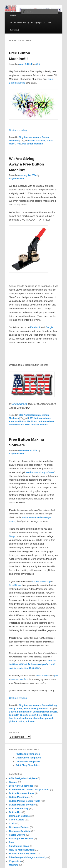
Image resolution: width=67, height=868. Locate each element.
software (30, 721)
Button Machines (37, 141)
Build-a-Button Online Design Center (29, 790)
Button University (19, 808)
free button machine (33, 144)
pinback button (17, 721)
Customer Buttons (19, 827)
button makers (17, 425)
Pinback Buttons (39, 425)
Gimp (12, 536)
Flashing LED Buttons (21, 839)
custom (24, 715)
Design (32, 715)
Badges (13, 782)
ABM (38, 64)
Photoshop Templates (28, 754)
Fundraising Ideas (19, 846)
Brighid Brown (17, 178)
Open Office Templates (28, 758)
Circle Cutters (17, 820)
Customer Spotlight (20, 831)
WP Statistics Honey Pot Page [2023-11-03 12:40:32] (30, 26)
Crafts (13, 823)
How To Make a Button (21, 850)
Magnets (14, 865)
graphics (47, 715)
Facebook (35, 327)
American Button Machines (23, 421)
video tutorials (43, 676)
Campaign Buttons (19, 816)
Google (49, 327)
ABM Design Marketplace (23, 778)
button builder (24, 712)
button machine (46, 421)
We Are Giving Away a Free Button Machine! (27, 164)
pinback (49, 718)
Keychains (15, 861)
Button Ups (15, 812)
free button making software (40, 472)
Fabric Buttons (17, 835)
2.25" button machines (40, 418)
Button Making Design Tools (25, 801)
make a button (25, 718)
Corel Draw (15, 585)
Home (13, 15)
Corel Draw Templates (28, 761)
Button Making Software (36, 709)
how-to (13, 718)
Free (19, 144)
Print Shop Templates (28, 765)
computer (14, 715)
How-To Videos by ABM (22, 853)
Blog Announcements (30, 137)
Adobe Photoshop (41, 581)
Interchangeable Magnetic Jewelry (28, 857)
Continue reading (19, 130)
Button (13, 712)
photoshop (39, 718)
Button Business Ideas (22, 793)
